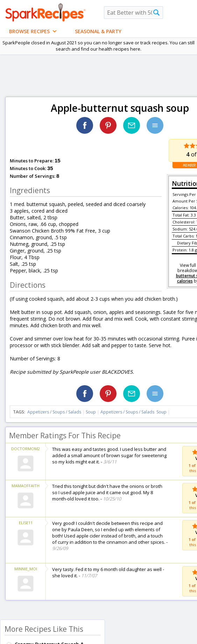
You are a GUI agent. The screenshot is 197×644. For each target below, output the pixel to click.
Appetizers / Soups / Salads (55, 412)
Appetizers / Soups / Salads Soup (133, 412)
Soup (91, 412)
